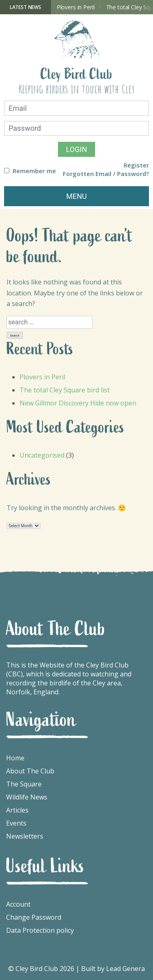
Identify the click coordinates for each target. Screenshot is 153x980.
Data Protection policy (40, 930)
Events (16, 823)
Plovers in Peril (76, 7)
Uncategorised (42, 455)
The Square (24, 784)
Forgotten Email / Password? (106, 174)
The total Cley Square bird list (65, 390)
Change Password (34, 917)
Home (15, 758)
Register (136, 165)
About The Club (30, 771)
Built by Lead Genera (113, 969)
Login (77, 149)
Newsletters (25, 836)
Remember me (34, 171)
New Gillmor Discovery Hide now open (78, 403)
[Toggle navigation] (76, 197)
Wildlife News (27, 797)
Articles (17, 810)
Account (18, 904)
